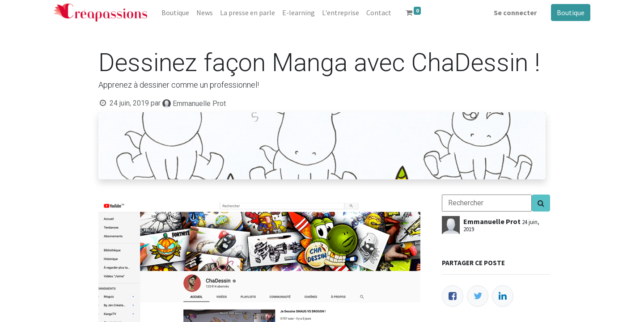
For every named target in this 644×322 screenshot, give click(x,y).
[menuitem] (175, 13)
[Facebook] (453, 296)
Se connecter (515, 13)
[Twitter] (478, 296)
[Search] (541, 203)
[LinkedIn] (503, 296)
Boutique (571, 13)
